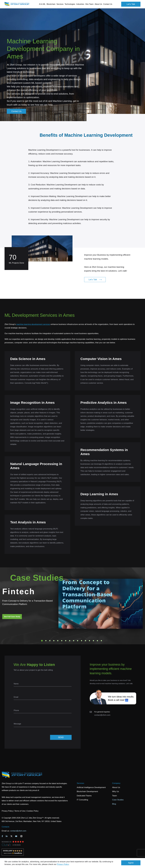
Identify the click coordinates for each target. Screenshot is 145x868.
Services (80, 783)
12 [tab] (86, 641)
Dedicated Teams (84, 796)
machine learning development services (33, 324)
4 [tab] (54, 641)
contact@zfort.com (102, 715)
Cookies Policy (33, 811)
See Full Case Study (12, 617)
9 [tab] (74, 641)
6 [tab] (62, 641)
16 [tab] (101, 641)
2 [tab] (46, 641)
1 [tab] (42, 641)
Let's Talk (131, 4)
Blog (114, 804)
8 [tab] (70, 641)
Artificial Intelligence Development (91, 787)
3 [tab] (50, 641)
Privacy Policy (63, 864)
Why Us (116, 791)
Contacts (5, 827)
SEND (61, 737)
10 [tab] (78, 641)
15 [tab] (97, 641)
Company (116, 783)
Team (115, 796)
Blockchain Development (87, 791)
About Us (116, 787)
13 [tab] (89, 641)
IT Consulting (82, 800)
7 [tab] (66, 641)
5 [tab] (58, 641)
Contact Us (108, 4)
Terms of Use (20, 811)
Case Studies (118, 800)
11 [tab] (82, 641)
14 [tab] (93, 641)
